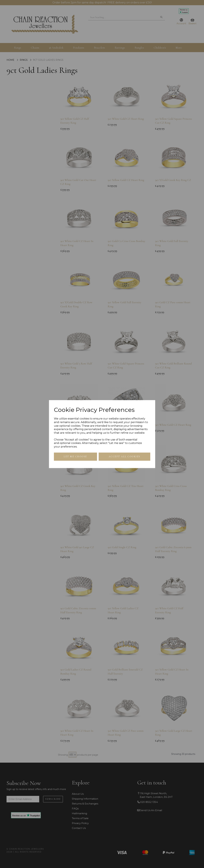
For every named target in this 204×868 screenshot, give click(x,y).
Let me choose (75, 457)
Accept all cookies (124, 457)
